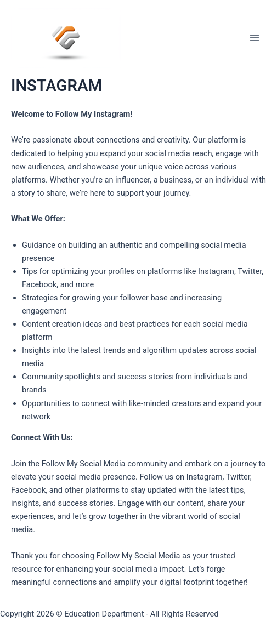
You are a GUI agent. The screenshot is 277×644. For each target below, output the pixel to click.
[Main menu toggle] (255, 38)
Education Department (104, 614)
